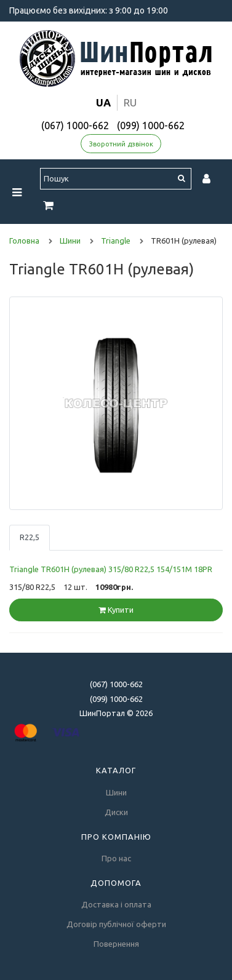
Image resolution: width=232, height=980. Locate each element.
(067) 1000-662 (75, 125)
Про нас (116, 858)
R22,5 (30, 537)
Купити (116, 610)
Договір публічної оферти (116, 924)
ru (130, 102)
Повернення (116, 944)
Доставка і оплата (116, 904)
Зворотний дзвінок (121, 144)
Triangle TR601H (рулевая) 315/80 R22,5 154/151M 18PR (111, 569)
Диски (116, 812)
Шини (116, 792)
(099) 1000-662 (151, 125)
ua (103, 102)
